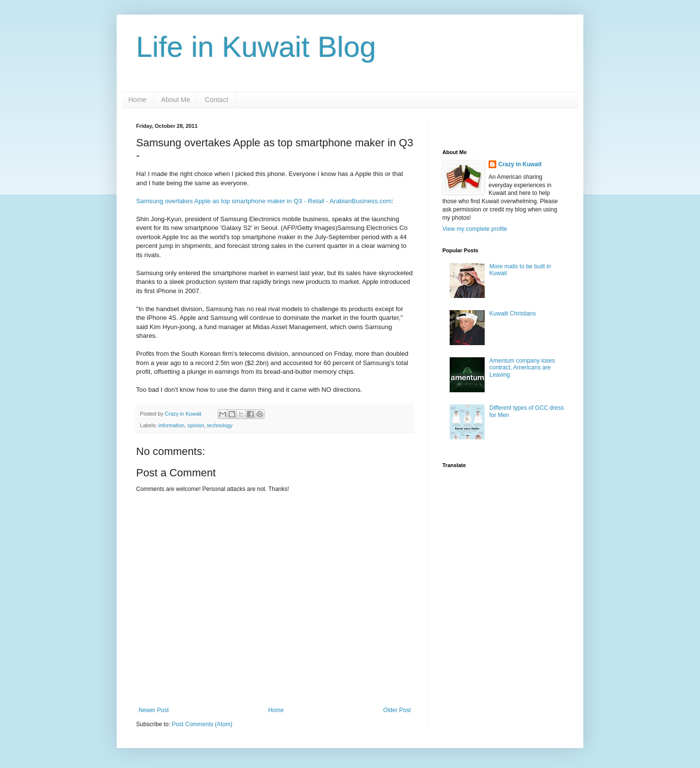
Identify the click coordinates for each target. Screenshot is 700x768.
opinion (196, 425)
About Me (175, 100)
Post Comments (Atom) (202, 724)
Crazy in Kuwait (520, 164)
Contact (216, 100)
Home (137, 100)
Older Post (397, 710)
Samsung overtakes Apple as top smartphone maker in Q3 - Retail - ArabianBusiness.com (264, 201)
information (171, 425)
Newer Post (154, 710)
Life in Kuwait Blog (256, 47)
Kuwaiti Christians (513, 314)
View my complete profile (475, 229)
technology (220, 425)
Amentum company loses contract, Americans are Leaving (522, 368)
